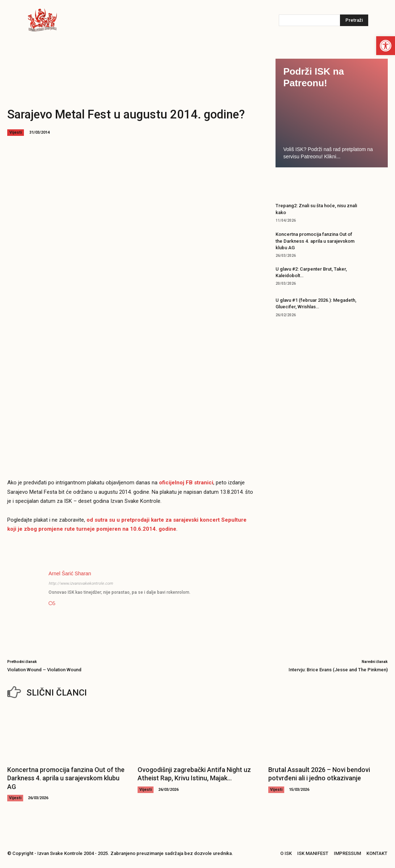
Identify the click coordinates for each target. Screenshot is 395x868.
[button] (386, 46)
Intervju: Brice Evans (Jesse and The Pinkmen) (338, 670)
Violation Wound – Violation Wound (44, 670)
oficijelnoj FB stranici (186, 483)
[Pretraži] (354, 20)
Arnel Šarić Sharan (70, 573)
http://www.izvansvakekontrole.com (81, 583)
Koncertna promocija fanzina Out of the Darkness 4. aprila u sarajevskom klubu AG (315, 241)
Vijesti (16, 133)
